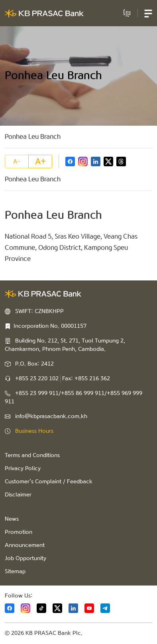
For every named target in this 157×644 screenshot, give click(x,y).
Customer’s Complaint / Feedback (49, 482)
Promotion (19, 532)
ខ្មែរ (127, 13)
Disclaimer (18, 495)
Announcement (25, 545)
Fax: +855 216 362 (86, 379)
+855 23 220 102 (37, 379)
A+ (40, 161)
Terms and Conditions (32, 455)
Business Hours (34, 431)
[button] (148, 13)
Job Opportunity (26, 558)
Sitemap (15, 572)
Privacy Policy (23, 469)
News (12, 519)
